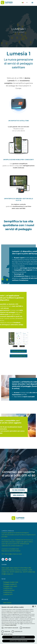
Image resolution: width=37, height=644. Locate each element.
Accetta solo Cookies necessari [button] (19, 641)
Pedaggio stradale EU (10, 584)
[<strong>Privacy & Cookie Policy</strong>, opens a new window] (11, 625)
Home (15, 32)
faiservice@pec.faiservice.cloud (13, 554)
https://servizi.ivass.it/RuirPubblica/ (11, 551)
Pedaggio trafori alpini (10, 586)
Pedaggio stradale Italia (11, 582)
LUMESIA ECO (8, 592)
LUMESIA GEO (8, 588)
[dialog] (18, 624)
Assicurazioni (7, 603)
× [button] (35, 606)
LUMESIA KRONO (9, 590)
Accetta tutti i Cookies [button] (19, 637)
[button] (32, 3)
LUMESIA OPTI (8, 594)
